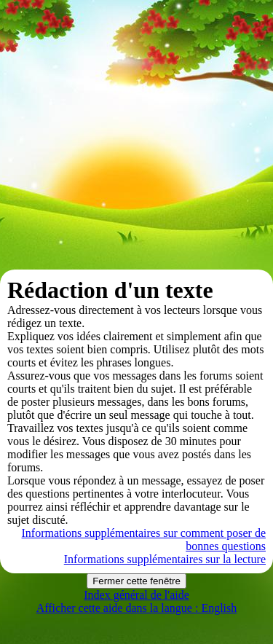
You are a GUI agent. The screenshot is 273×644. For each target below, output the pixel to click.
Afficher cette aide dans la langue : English (137, 608)
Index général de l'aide (136, 595)
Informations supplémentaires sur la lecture (165, 559)
